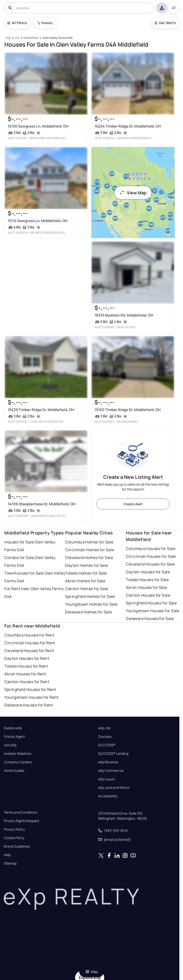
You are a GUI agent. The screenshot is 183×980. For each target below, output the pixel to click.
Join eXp (10, 745)
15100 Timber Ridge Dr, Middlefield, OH (127, 410)
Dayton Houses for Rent (27, 658)
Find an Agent (14, 737)
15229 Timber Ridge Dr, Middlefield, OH (41, 410)
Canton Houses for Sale (148, 595)
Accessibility (108, 796)
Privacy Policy (14, 829)
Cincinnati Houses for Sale (151, 556)
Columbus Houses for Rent (29, 635)
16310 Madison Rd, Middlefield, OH (124, 315)
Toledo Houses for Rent (26, 666)
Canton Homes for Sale (87, 589)
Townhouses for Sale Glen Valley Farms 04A (35, 577)
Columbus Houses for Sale (151, 549)
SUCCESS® (107, 745)
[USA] (8, 38)
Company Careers (18, 762)
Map (92, 972)
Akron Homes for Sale (85, 581)
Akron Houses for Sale (146, 587)
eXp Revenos (108, 762)
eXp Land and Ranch (114, 788)
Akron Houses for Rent (25, 674)
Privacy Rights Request (22, 821)
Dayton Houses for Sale (148, 572)
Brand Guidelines (17, 846)
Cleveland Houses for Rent (29, 651)
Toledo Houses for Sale (147, 580)
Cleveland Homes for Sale (89, 558)
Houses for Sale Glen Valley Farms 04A (30, 546)
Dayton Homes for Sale (87, 565)
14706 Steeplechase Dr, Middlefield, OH (42, 504)
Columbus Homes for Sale (89, 542)
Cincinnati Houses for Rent (30, 643)
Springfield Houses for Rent (30, 689)
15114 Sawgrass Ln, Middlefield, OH (38, 221)
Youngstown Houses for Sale (152, 611)
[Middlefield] (31, 38)
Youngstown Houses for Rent (31, 697)
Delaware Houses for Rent (29, 705)
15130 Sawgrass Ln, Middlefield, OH (38, 126)
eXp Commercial (111, 771)
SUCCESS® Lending (113, 754)
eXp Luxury (107, 779)
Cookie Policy (14, 838)
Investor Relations (18, 754)
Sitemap (10, 863)
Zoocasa (105, 737)
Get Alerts (165, 23)
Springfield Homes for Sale (90, 596)
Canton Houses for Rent (27, 682)
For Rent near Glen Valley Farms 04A (34, 593)
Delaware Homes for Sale (88, 612)
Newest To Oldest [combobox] (48, 23)
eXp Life (104, 728)
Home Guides (14, 771)
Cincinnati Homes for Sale (90, 550)
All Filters (17, 23)
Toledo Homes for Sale (86, 573)
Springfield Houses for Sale (151, 603)
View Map (133, 193)
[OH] (17, 38)
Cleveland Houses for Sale (150, 564)
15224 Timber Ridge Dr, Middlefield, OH (127, 126)
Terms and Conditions (21, 812)
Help (7, 855)
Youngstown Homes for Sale (91, 604)
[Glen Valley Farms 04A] (57, 38)
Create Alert (133, 504)
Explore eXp (13, 728)
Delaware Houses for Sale (150, 619)
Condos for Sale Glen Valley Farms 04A (30, 561)
